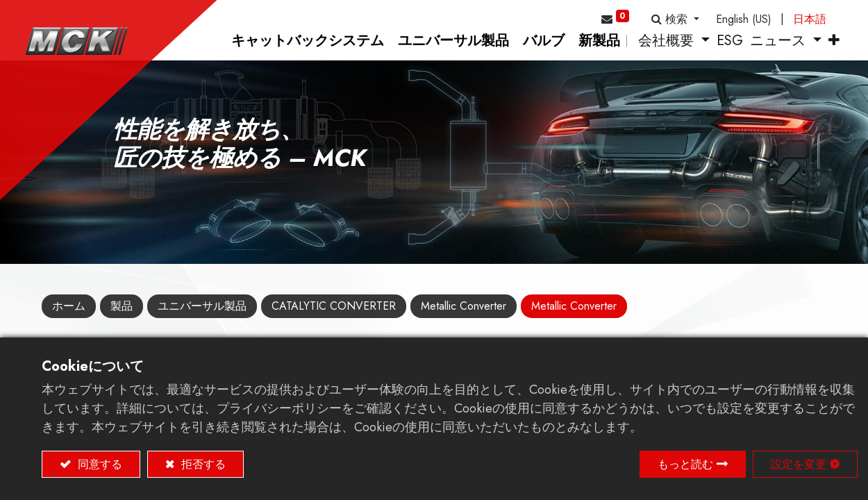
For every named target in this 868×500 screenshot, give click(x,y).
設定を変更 (799, 464)
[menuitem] (291, 53)
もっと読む (685, 464)
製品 (122, 318)
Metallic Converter (464, 318)
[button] (675, 19)
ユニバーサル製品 (202, 318)
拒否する (202, 464)
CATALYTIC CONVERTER (334, 318)
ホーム (69, 318)
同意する (98, 464)
